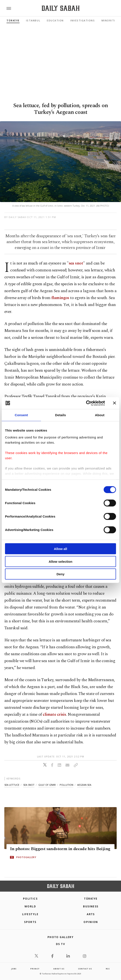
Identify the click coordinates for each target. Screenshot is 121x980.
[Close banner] (114, 403)
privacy (35, 969)
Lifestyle (30, 914)
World (30, 906)
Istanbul (33, 20)
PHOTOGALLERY (26, 857)
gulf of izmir (47, 785)
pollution (66, 785)
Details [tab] (60, 415)
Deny (61, 574)
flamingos (60, 298)
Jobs (14, 969)
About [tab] (100, 415)
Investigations (83, 20)
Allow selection (60, 561)
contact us (85, 969)
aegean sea (84, 785)
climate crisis (54, 715)
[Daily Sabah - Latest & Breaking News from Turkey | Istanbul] (61, 8)
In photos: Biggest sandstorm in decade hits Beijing (60, 849)
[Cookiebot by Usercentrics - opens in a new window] (86, 403)
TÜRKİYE (13, 20)
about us (59, 969)
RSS (108, 969)
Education (55, 20)
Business (91, 906)
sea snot (76, 263)
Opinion (91, 922)
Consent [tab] (21, 415)
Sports (30, 922)
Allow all (61, 549)
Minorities (110, 20)
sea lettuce (12, 785)
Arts (91, 914)
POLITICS (30, 899)
